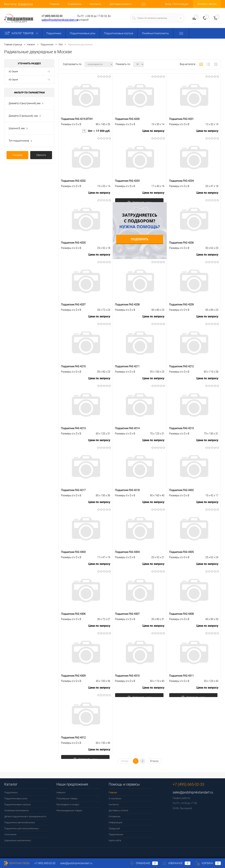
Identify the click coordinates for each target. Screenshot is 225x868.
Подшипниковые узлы (83, 33)
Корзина (208, 863)
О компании (75, 4)
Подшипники (54, 33)
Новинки (61, 792)
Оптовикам (115, 816)
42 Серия (13, 71)
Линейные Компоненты (155, 33)
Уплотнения (10, 834)
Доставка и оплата (121, 4)
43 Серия (13, 80)
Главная (55, 4)
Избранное (176, 863)
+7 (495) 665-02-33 (52, 16)
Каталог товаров (22, 33)
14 (49, 80)
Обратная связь (17, 863)
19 (49, 71)
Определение (25, 4)
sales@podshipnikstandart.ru (60, 20)
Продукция (114, 828)
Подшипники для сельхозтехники (21, 828)
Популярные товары (67, 798)
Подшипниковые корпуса (119, 33)
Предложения (116, 834)
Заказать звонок (207, 4)
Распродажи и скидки (68, 804)
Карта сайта (115, 840)
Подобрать (140, 239)
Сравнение (144, 863)
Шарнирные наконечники (17, 840)
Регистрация (181, 4)
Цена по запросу (153, 132)
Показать (17, 155)
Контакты (96, 4)
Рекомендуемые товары (69, 810)
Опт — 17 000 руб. (96, 132)
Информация (115, 822)
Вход (168, 4)
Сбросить (41, 155)
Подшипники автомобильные (20, 822)
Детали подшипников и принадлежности (25, 816)
